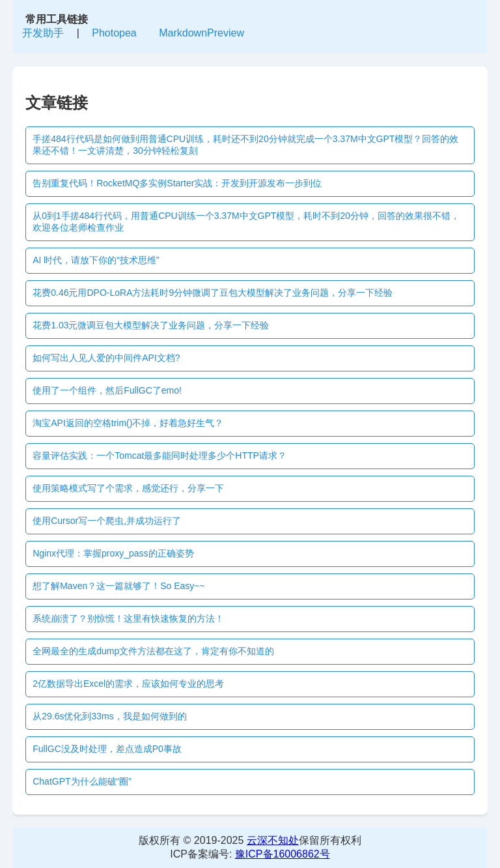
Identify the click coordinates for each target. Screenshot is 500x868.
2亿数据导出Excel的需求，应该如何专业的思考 (128, 684)
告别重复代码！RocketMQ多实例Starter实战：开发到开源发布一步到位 (177, 183)
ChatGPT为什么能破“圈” (82, 781)
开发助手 (43, 33)
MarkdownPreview (201, 33)
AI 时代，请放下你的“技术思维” (96, 260)
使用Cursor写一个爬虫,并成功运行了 (107, 521)
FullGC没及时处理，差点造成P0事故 (107, 749)
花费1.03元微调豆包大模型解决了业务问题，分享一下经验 (151, 325)
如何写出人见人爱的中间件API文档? (106, 358)
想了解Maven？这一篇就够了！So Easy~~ (119, 586)
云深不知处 (273, 840)
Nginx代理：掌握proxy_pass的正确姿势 (113, 553)
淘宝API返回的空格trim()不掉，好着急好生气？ (128, 423)
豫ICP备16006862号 (283, 854)
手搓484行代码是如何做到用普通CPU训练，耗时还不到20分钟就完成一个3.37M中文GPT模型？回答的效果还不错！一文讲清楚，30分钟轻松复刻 (245, 145)
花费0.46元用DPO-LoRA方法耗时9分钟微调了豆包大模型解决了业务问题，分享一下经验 (213, 293)
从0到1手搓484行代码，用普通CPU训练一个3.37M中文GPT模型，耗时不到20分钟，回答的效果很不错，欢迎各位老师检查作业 (246, 222)
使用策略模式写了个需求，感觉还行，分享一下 (128, 488)
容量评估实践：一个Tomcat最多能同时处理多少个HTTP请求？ (160, 456)
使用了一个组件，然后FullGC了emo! (107, 390)
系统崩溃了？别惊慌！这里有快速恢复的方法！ (128, 618)
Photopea (114, 33)
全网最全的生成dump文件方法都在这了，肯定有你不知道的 (153, 651)
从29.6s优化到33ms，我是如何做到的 (109, 716)
